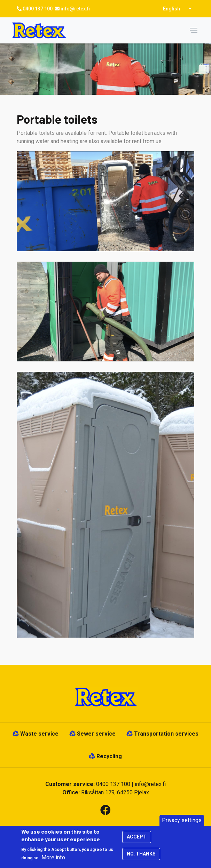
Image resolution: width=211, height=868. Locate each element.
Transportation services (166, 734)
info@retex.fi (75, 9)
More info (53, 861)
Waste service (39, 734)
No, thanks (141, 857)
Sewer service (96, 734)
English (171, 9)
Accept (137, 840)
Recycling (109, 756)
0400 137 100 (38, 9)
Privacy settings (182, 824)
